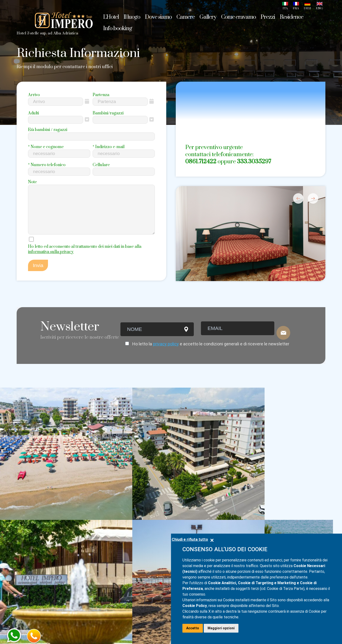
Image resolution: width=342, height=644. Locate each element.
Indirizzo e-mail (109, 147)
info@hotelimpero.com (297, 499)
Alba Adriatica (32, 507)
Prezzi (23, 579)
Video (23, 570)
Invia (38, 276)
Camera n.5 (91, 569)
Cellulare (101, 165)
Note (32, 182)
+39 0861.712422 (235, 500)
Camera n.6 (91, 578)
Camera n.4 (91, 559)
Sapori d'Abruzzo (35, 525)
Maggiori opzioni (221, 628)
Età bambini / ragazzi (48, 130)
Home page (29, 498)
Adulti (33, 113)
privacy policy (166, 351)
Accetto (193, 628)
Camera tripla (93, 507)
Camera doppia (95, 498)
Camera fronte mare (100, 525)
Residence (28, 588)
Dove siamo (29, 534)
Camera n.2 (91, 541)
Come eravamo (238, 17)
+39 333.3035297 (237, 508)
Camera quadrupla (99, 516)
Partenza (101, 95)
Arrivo (34, 95)
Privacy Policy (30, 626)
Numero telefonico (47, 165)
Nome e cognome (46, 147)
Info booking (30, 597)
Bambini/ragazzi (108, 113)
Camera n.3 (91, 550)
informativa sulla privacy (51, 263)
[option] (251, 248)
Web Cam (27, 552)
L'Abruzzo (27, 516)
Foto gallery (30, 543)
